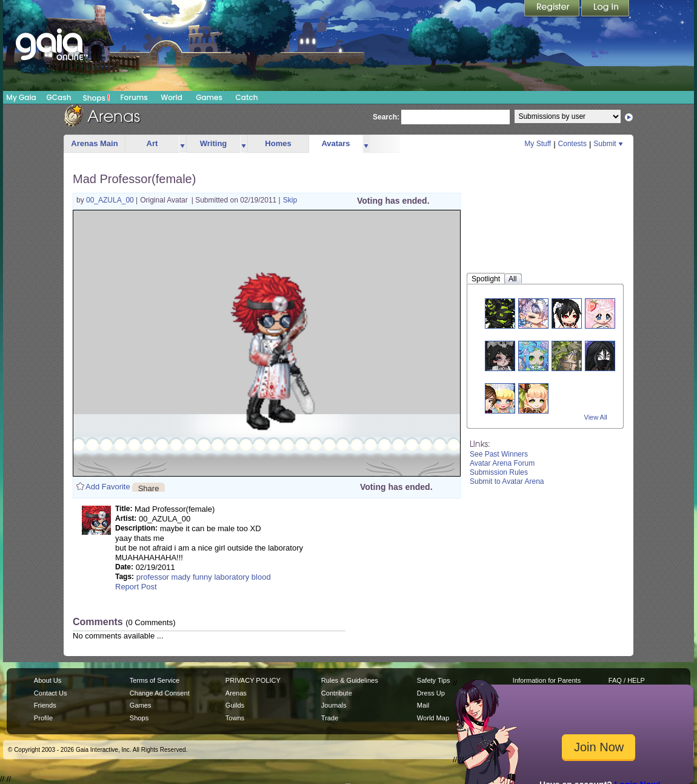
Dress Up (431, 693)
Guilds (235, 705)
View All (596, 417)
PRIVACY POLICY (253, 680)
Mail (423, 705)
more (182, 144)
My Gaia (21, 97)
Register (553, 9)
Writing (214, 143)
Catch (247, 97)
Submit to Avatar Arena (507, 481)
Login (605, 9)
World (172, 97)
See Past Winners (499, 454)
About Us (48, 680)
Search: (386, 117)
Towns (235, 718)
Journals (334, 705)
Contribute (337, 693)
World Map (433, 718)
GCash (59, 97)
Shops (97, 98)
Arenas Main (94, 143)
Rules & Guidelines (350, 680)
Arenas (236, 693)
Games (209, 97)
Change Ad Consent (160, 693)
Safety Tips (434, 680)
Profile (43, 718)
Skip (290, 200)
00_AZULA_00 (111, 200)
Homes (278, 143)
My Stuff (538, 144)
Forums (134, 97)
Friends (45, 705)
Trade (330, 718)
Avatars (335, 143)
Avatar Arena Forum (502, 463)
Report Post (136, 587)
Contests (572, 144)
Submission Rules (499, 472)
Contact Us (51, 693)
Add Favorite (108, 487)
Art (152, 143)
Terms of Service (155, 680)
